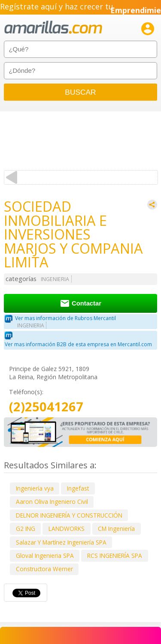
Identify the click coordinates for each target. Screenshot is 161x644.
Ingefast (78, 488)
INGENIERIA (55, 279)
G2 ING (26, 529)
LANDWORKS (67, 529)
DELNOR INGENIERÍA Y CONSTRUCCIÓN (69, 515)
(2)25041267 (46, 407)
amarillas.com (53, 28)
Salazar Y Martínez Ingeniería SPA (61, 542)
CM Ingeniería (116, 529)
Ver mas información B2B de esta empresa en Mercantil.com (78, 344)
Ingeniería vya (35, 488)
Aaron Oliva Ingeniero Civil (52, 502)
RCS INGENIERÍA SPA (115, 556)
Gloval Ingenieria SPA (45, 556)
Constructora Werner (44, 569)
